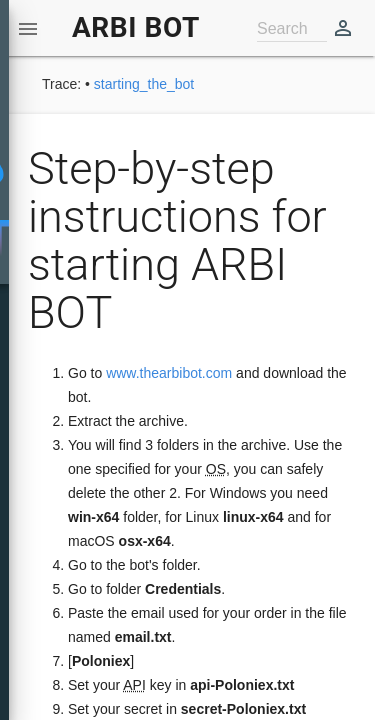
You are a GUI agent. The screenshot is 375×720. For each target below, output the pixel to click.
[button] (28, 28)
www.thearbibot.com (169, 373)
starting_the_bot (144, 84)
